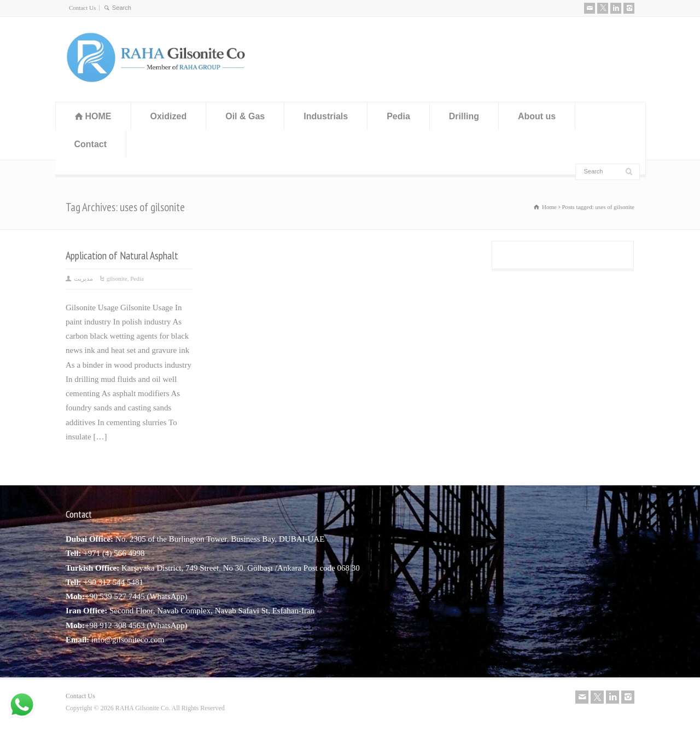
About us (537, 116)
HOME (98, 116)
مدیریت (83, 279)
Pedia (398, 116)
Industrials (326, 116)
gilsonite (117, 279)
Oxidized (169, 116)
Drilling (464, 116)
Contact (91, 144)
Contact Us (82, 8)
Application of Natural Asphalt (122, 255)
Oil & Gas (245, 116)
